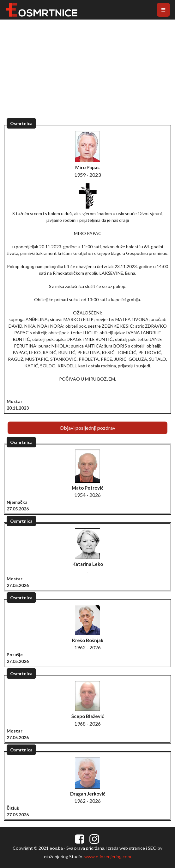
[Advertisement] (87, 76)
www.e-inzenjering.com (108, 857)
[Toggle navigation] (163, 10)
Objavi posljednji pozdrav (87, 428)
